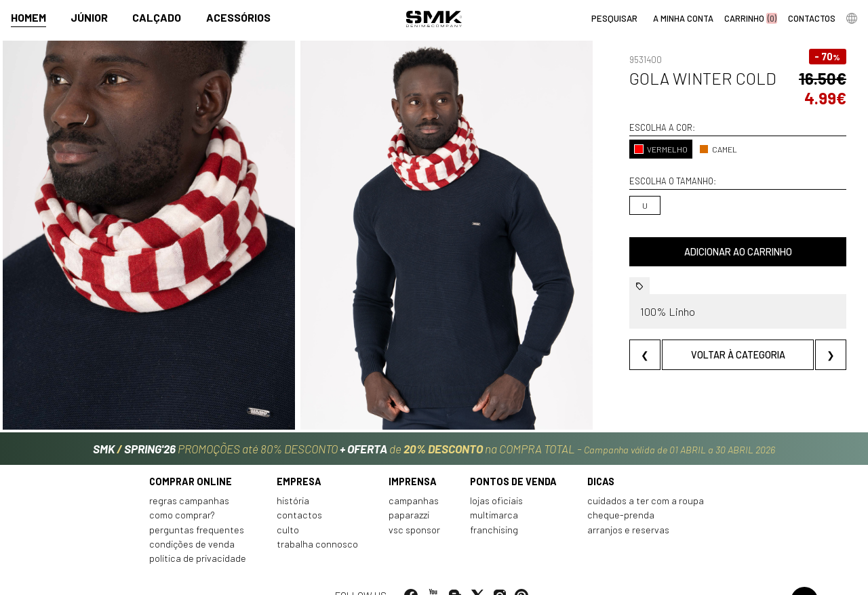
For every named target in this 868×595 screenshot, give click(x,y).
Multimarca (494, 492)
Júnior (89, 18)
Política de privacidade (198, 535)
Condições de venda (192, 520)
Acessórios (238, 18)
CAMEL (675, 149)
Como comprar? (182, 492)
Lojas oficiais (496, 477)
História (293, 477)
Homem (28, 18)
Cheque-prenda (621, 492)
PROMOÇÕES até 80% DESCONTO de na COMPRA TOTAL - (434, 422)
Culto (288, 506)
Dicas (601, 458)
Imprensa (413, 458)
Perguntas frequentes (197, 506)
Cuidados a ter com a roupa (646, 477)
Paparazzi (409, 492)
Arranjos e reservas (628, 506)
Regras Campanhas (189, 477)
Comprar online (191, 458)
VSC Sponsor (414, 506)
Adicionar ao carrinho (716, 252)
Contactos (299, 492)
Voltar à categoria (716, 355)
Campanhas (414, 477)
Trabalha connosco (317, 520)
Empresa (299, 458)
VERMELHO (617, 149)
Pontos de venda (513, 458)
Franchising (494, 506)
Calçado (157, 18)
